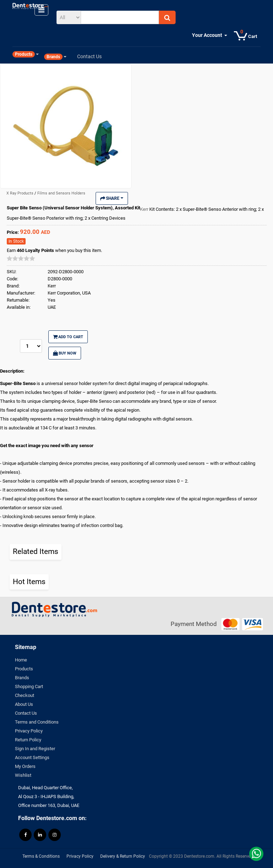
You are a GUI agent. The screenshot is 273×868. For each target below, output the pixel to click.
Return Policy (28, 740)
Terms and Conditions (37, 722)
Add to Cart (68, 337)
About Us (24, 704)
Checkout (25, 695)
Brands (22, 678)
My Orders (25, 766)
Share (112, 198)
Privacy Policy (29, 731)
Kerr (145, 209)
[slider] (21, 258)
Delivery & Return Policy (123, 856)
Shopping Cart (29, 686)
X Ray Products (20, 193)
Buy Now (65, 353)
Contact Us (26, 713)
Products (24, 669)
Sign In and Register (35, 749)
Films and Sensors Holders (61, 193)
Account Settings (32, 757)
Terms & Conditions (41, 856)
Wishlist (23, 775)
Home (21, 660)
